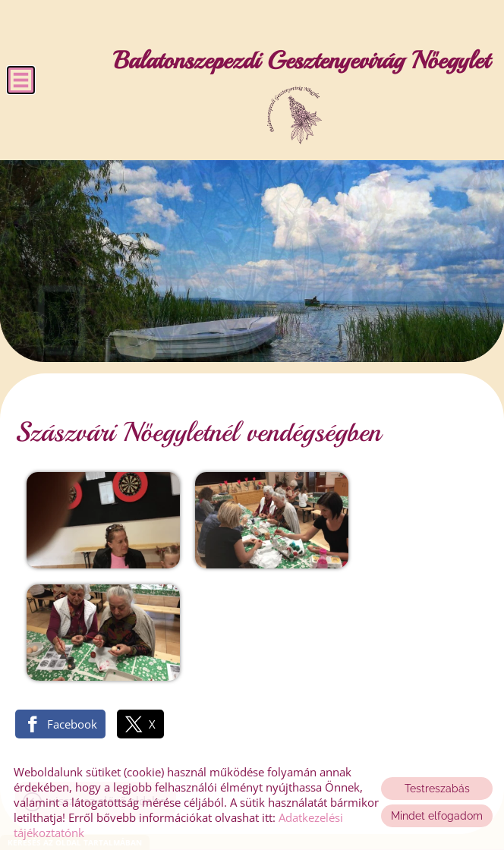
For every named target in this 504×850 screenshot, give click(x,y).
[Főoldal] (293, 115)
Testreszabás (437, 789)
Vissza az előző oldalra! (109, 679)
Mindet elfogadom (437, 816)
